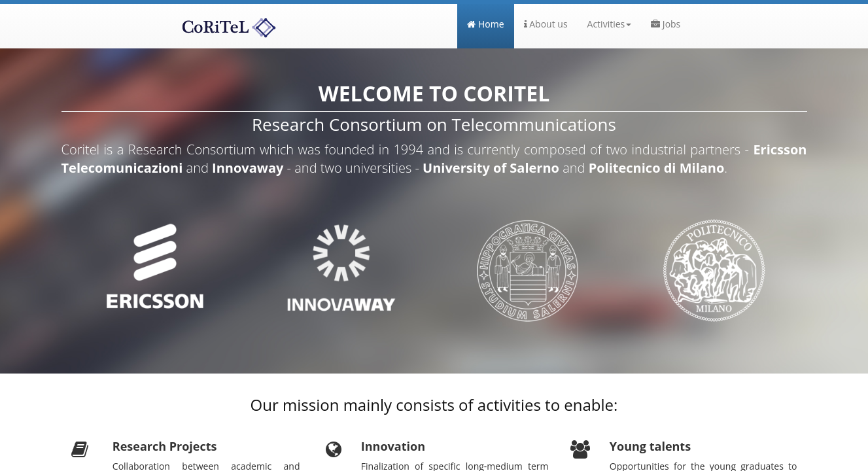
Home (490, 24)
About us (546, 24)
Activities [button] (610, 24)
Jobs (666, 24)
